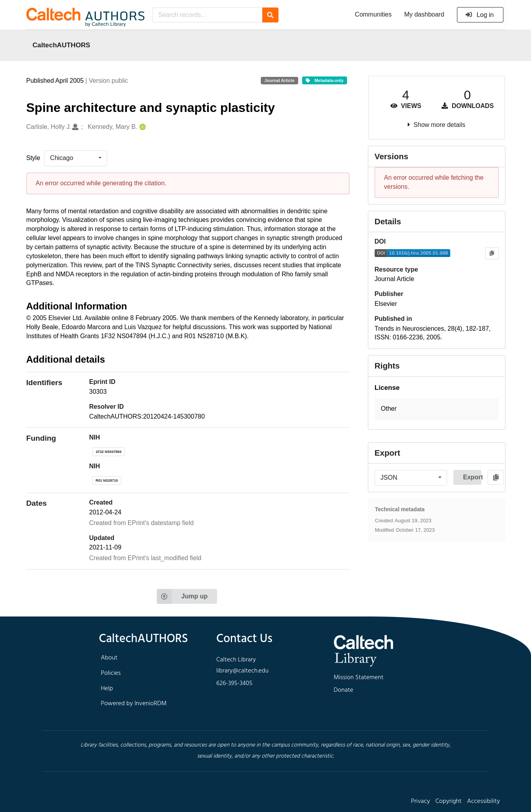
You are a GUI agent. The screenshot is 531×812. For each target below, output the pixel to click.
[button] (437, 409)
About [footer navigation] (109, 658)
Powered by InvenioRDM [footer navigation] (134, 704)
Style (33, 158)
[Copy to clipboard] (492, 253)
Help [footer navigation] (107, 689)
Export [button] (472, 477)
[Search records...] (207, 15)
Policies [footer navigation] (111, 673)
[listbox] (76, 158)
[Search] (270, 15)
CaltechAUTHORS (62, 45)
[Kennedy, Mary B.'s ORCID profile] (142, 127)
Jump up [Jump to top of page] (182, 596)
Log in (480, 15)
